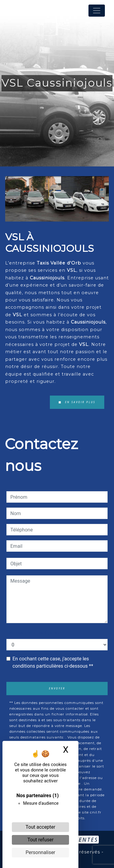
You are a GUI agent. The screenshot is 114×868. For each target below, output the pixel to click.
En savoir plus (77, 402)
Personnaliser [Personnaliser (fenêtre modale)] (40, 852)
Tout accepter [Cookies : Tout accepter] (40, 827)
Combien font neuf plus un (35, 633)
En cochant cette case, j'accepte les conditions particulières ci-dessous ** (53, 662)
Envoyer (57, 688)
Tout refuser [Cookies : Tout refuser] (40, 840)
